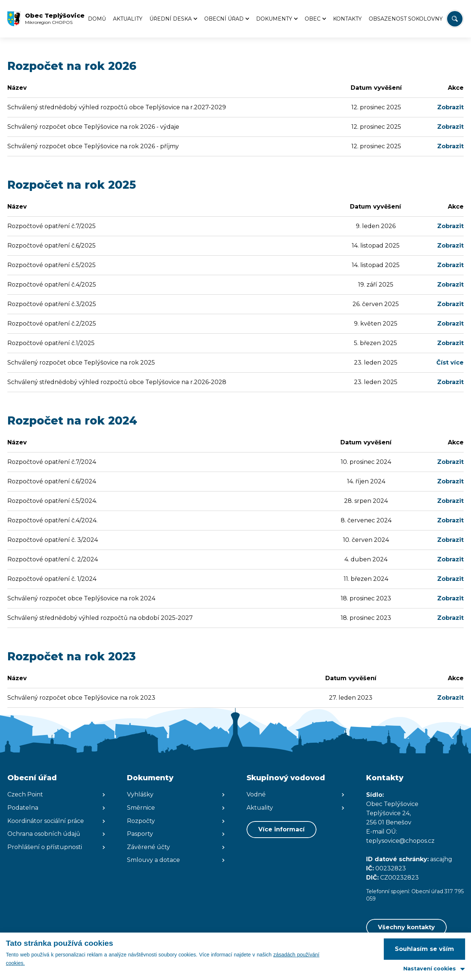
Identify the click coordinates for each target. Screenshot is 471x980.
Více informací (281, 829)
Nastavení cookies (430, 969)
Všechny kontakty (406, 927)
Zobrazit (450, 107)
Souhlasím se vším (424, 949)
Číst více (450, 363)
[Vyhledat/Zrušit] (455, 19)
